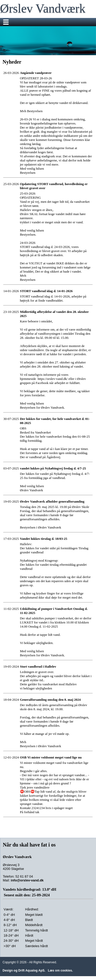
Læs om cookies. (60, 971)
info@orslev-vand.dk (27, 880)
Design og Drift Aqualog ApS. (24, 971)
